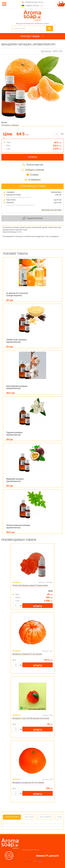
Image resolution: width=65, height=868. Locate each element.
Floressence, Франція (10, 125)
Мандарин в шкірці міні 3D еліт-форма (28, 782)
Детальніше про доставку (51, 210)
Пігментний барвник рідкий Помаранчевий (30, 585)
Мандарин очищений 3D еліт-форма (27, 654)
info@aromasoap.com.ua (34, 2)
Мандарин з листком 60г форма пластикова (31, 718)
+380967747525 (32, 6)
